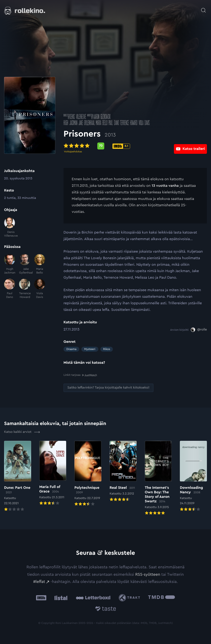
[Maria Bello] (40, 264)
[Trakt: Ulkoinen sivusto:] (130, 598)
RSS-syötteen (148, 574)
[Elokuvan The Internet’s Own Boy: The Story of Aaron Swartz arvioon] (158, 478)
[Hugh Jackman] (10, 264)
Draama (71, 349)
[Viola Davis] (40, 289)
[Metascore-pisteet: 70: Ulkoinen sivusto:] (101, 146)
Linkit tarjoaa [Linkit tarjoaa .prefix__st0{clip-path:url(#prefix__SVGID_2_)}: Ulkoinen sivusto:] (80, 375)
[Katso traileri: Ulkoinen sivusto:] (190, 146)
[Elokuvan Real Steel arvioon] (123, 471)
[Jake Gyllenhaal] (24, 264)
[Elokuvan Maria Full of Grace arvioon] (53, 473)
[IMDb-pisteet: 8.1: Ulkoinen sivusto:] (121, 146)
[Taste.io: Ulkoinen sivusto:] (106, 609)
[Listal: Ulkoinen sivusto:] (60, 598)
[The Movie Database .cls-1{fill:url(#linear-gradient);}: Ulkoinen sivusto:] (162, 598)
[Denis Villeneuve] (10, 228)
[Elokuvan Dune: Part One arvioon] (18, 476)
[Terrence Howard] (24, 289)
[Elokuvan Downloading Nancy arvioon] (193, 476)
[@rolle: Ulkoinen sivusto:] (199, 330)
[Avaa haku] (203, 8)
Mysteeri (90, 349)
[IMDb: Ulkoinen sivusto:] (41, 598)
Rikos (107, 349)
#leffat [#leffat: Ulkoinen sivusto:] (39, 581)
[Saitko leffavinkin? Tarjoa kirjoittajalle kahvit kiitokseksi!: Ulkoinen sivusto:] (108, 388)
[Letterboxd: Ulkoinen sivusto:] (93, 598)
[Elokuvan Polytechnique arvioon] (88, 474)
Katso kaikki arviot (22, 432)
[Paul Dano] (10, 289)
